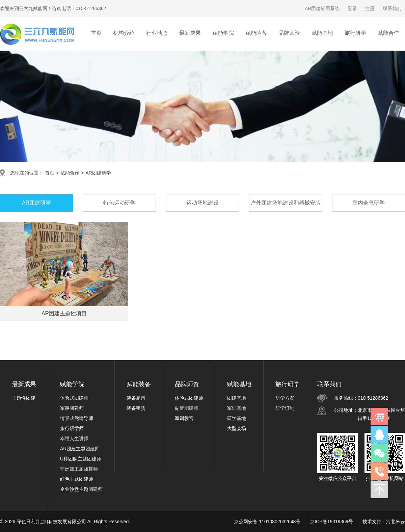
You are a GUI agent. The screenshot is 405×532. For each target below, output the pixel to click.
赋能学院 (72, 384)
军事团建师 (72, 408)
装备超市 (136, 398)
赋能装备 (139, 384)
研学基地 (237, 418)
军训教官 (184, 418)
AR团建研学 (98, 173)
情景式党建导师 (77, 418)
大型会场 (237, 428)
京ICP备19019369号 (331, 522)
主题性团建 (24, 398)
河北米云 (396, 522)
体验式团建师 (74, 398)
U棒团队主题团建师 (81, 459)
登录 (352, 8)
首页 (96, 33)
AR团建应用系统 (322, 8)
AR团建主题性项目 (64, 313)
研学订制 (285, 408)
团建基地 (237, 398)
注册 (370, 8)
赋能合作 (70, 173)
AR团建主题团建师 (80, 449)
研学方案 (285, 398)
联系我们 (392, 8)
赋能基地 (239, 384)
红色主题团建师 (77, 479)
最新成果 (24, 384)
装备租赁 (136, 408)
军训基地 (237, 408)
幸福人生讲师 (74, 438)
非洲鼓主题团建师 (79, 469)
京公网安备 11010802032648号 (267, 522)
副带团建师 (187, 408)
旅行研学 (288, 384)
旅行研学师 (72, 428)
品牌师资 (187, 384)
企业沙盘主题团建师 (81, 489)
